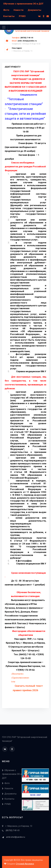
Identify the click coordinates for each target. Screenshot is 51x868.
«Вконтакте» (17, 674)
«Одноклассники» (20, 678)
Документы (34, 10)
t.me (13, 682)
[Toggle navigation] (4, 27)
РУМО (22, 16)
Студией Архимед (25, 864)
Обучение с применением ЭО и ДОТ (23, 4)
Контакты (9, 16)
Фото (6, 10)
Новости (18, 10)
